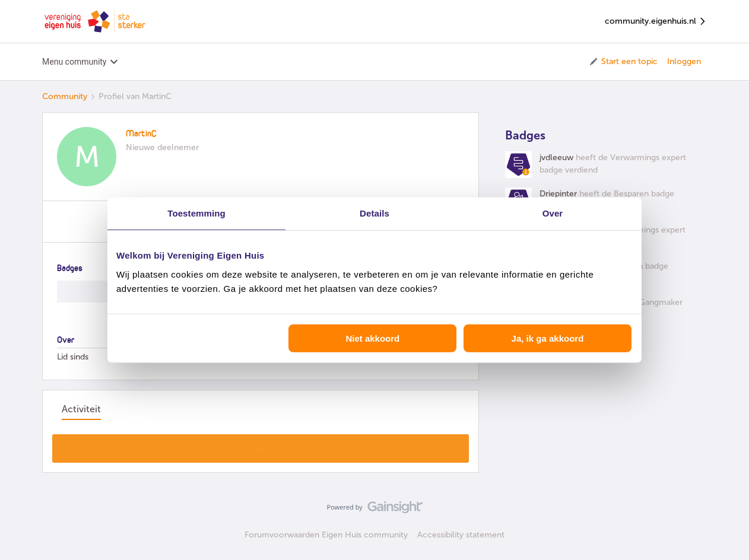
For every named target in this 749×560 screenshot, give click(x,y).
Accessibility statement (461, 535)
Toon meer (261, 445)
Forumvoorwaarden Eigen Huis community (326, 535)
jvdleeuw (556, 157)
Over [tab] (553, 213)
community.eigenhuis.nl (656, 22)
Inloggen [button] (684, 61)
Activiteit (81, 409)
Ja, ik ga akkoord (548, 338)
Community (65, 96)
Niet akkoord (372, 338)
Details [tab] (374, 213)
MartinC (141, 134)
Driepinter (558, 194)
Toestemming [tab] (196, 213)
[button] (623, 62)
